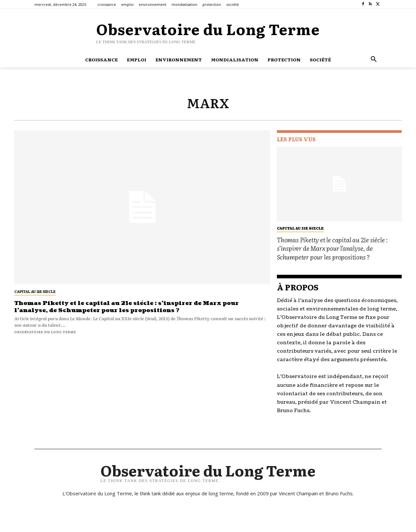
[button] (374, 59)
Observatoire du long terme (45, 332)
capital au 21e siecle (35, 291)
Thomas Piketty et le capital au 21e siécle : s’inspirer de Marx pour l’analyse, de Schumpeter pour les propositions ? (132, 307)
